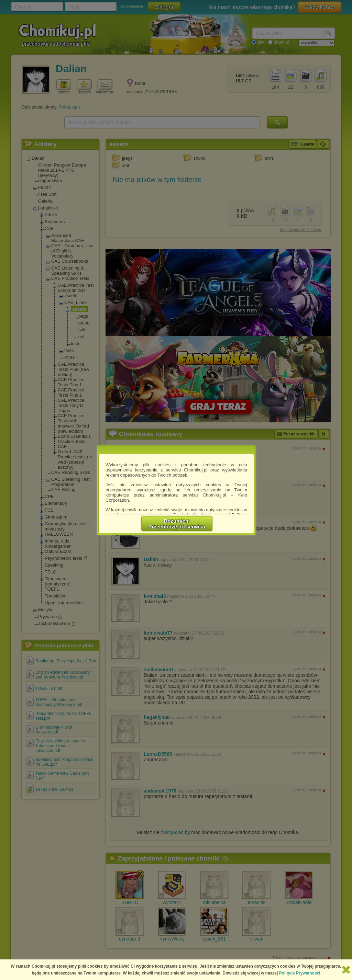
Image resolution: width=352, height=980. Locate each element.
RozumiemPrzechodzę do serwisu (177, 524)
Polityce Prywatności (300, 973)
